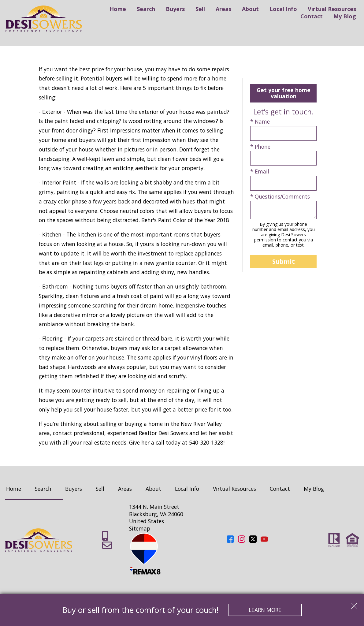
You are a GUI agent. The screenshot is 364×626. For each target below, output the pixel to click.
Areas (223, 9)
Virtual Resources (332, 9)
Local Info (283, 9)
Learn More (265, 610)
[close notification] (354, 604)
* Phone (260, 147)
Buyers (175, 9)
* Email (260, 171)
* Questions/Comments (280, 197)
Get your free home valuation (284, 93)
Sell (200, 9)
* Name (260, 122)
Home (118, 9)
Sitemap (140, 528)
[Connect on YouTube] (264, 541)
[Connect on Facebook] (230, 541)
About (250, 9)
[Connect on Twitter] (253, 541)
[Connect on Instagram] (242, 541)
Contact (312, 16)
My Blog (345, 16)
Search (146, 9)
